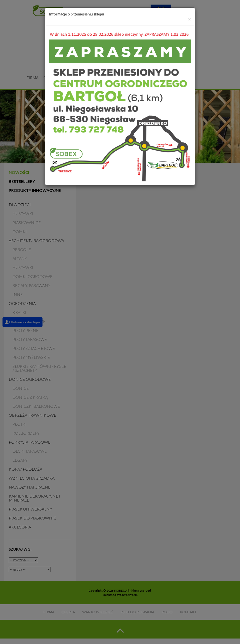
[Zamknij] (189, 19)
